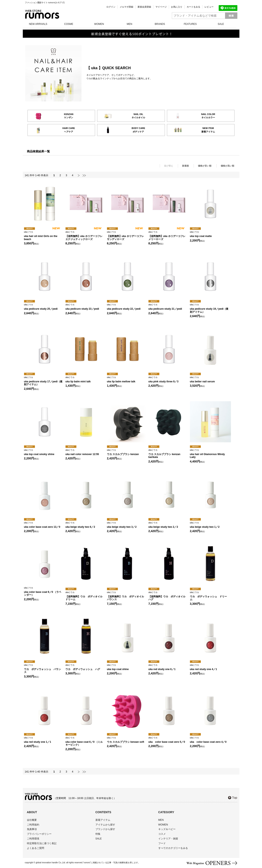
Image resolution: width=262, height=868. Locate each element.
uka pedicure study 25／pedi (44, 307)
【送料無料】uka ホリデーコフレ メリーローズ (168, 236)
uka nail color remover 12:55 (85, 452)
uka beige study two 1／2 (209, 525)
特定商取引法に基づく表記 (42, 843)
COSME (69, 24)
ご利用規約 (33, 825)
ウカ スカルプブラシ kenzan (126, 452)
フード (162, 843)
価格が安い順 (205, 166)
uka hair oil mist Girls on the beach (44, 236)
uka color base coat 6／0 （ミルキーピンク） (85, 742)
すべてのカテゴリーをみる (173, 848)
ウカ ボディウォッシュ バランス (44, 669)
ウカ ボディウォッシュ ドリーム (209, 596)
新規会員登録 (144, 7)
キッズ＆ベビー (167, 829)
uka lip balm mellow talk (126, 380)
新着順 (186, 166)
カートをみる (193, 7)
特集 (98, 834)
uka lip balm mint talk (85, 380)
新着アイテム (103, 820)
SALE (221, 24)
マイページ (161, 7)
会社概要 (32, 820)
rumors (42, 14)
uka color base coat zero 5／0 (168, 740)
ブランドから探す (105, 829)
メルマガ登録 (126, 7)
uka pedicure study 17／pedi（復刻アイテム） (44, 381)
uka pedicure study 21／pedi (168, 307)
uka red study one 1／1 (44, 740)
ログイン (111, 7)
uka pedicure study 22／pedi (126, 307)
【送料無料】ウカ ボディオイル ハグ (168, 596)
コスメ (162, 834)
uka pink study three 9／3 (168, 380)
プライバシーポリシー (39, 834)
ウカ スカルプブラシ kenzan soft (126, 740)
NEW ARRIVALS (38, 24)
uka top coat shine (126, 667)
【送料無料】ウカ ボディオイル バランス (127, 596)
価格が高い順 (228, 166)
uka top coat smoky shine (44, 452)
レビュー (209, 7)
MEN (129, 24)
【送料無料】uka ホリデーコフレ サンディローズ (126, 236)
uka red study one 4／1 (209, 667)
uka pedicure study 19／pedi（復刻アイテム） (209, 308)
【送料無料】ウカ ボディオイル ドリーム (85, 596)
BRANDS (160, 24)
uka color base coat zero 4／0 (209, 740)
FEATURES (190, 24)
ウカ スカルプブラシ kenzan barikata (168, 454)
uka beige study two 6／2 (85, 525)
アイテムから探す (105, 825)
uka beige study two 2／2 (168, 525)
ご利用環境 (33, 839)
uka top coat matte (209, 234)
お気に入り (177, 7)
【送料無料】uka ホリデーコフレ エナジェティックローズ (85, 236)
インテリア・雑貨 (168, 839)
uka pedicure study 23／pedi (85, 307)
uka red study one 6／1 (168, 667)
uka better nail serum (209, 380)
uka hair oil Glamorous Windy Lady (209, 454)
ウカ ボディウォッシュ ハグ (85, 667)
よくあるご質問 (36, 848)
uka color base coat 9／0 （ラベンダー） (44, 592)
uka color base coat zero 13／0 (44, 525)
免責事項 (32, 829)
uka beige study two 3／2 (126, 525)
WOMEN (99, 24)
